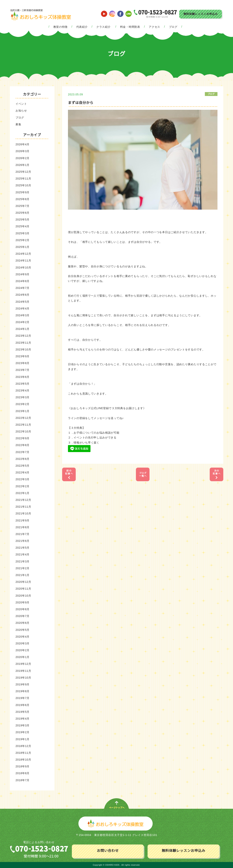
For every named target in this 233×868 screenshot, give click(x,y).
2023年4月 (23, 390)
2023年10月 (23, 349)
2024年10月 (23, 268)
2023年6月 (23, 377)
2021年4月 (23, 554)
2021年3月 (23, 561)
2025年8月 (23, 199)
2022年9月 (23, 438)
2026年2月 (23, 158)
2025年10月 (23, 185)
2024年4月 (23, 309)
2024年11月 (23, 261)
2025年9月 (23, 192)
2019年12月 (23, 664)
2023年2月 (23, 404)
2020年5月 (23, 630)
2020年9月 (23, 602)
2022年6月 (23, 459)
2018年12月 (23, 746)
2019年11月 (23, 671)
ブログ (173, 27)
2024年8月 (23, 281)
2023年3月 (23, 397)
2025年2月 (23, 240)
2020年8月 (23, 609)
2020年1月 (23, 657)
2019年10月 (23, 678)
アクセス (154, 27)
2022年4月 (23, 472)
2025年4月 (23, 226)
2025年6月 (23, 213)
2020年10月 (23, 596)
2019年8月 (23, 691)
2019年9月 (23, 684)
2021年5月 (23, 548)
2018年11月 (23, 753)
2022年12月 (23, 418)
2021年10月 (23, 513)
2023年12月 (23, 336)
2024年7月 (23, 288)
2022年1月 (23, 493)
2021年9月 (23, 520)
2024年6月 (23, 295)
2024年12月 (23, 254)
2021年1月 (23, 575)
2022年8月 (23, 445)
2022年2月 (23, 486)
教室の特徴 (61, 27)
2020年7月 (23, 616)
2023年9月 (23, 356)
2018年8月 (23, 773)
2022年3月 (23, 479)
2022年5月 (23, 466)
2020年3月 (23, 643)
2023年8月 (23, 363)
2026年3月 (23, 151)
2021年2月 (23, 568)
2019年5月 (23, 712)
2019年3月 (23, 725)
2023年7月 (23, 370)
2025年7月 (23, 206)
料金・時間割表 (130, 27)
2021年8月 (23, 527)
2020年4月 (23, 637)
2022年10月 (23, 431)
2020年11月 (23, 589)
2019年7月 (23, 698)
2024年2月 (23, 322)
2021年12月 (23, 500)
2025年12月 (23, 172)
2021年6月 (23, 541)
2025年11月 (23, 179)
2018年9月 (23, 766)
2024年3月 (23, 315)
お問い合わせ (108, 851)
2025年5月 (23, 220)
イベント (21, 104)
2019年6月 (23, 705)
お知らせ (21, 111)
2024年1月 (23, 329)
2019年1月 (23, 739)
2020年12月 (23, 582)
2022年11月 (23, 425)
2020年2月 (23, 650)
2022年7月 (23, 452)
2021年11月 (23, 507)
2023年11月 (23, 343)
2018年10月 (23, 760)
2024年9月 (23, 274)
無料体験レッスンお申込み (201, 14)
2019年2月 (23, 732)
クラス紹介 (103, 27)
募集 (18, 124)
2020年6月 (23, 623)
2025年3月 (23, 233)
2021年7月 (23, 534)
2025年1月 (23, 247)
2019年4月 (23, 719)
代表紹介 (82, 27)
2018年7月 (23, 780)
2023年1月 (23, 411)
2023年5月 (23, 384)
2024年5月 (23, 302)
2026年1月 (23, 165)
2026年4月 (23, 144)
